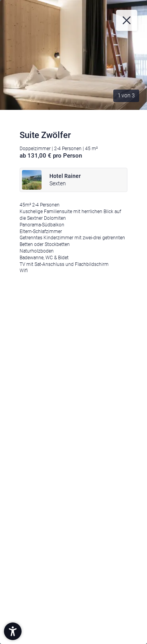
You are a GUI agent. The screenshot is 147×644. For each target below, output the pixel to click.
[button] (13, 631)
